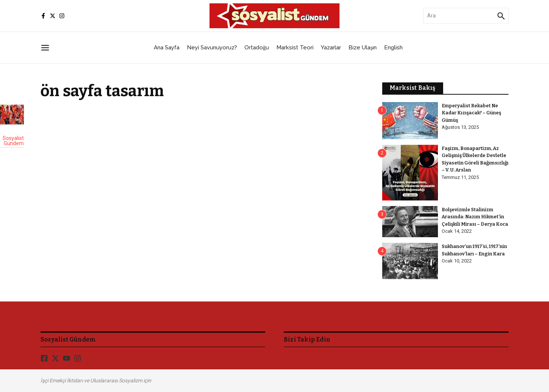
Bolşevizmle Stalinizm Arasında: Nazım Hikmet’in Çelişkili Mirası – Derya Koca (475, 217)
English (393, 48)
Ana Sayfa (167, 48)
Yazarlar (331, 48)
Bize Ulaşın (363, 48)
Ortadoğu (257, 48)
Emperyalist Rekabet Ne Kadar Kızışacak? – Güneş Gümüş (472, 113)
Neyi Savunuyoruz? (212, 48)
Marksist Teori (295, 48)
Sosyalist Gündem (13, 141)
